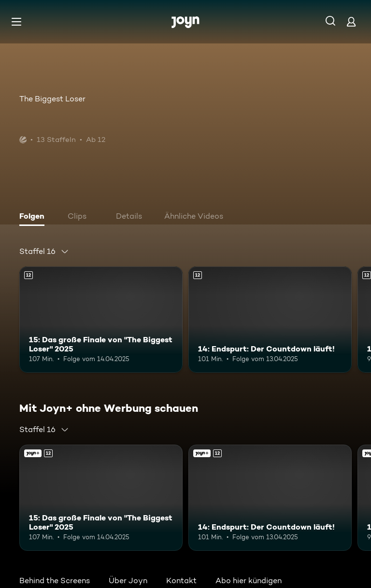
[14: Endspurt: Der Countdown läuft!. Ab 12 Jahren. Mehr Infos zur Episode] (270, 320)
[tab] (34, 217)
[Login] (351, 21)
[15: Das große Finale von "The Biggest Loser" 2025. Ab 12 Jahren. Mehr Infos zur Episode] (101, 320)
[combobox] (44, 252)
